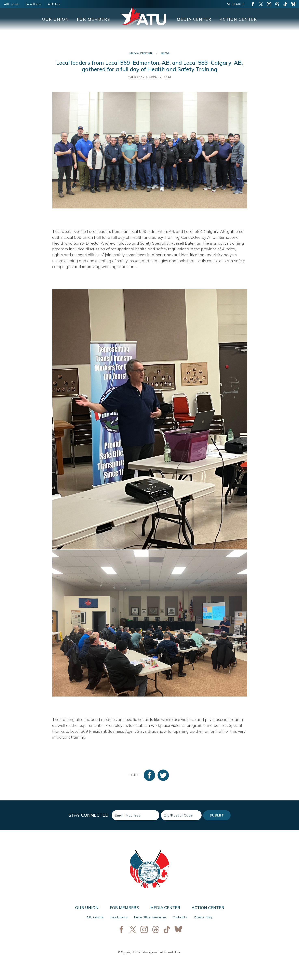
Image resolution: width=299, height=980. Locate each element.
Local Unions (34, 4)
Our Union (55, 19)
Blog (165, 53)
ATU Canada (12, 4)
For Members (94, 19)
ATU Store (54, 4)
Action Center (238, 19)
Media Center (194, 19)
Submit (217, 815)
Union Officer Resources (150, 917)
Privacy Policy (203, 917)
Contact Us (180, 917)
